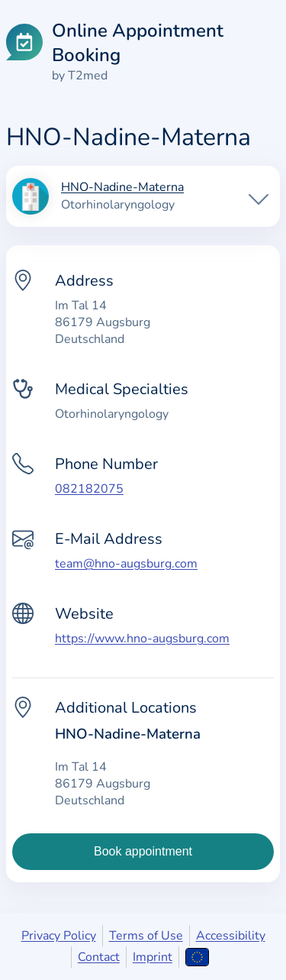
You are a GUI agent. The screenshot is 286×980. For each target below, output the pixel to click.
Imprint (153, 957)
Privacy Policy (59, 936)
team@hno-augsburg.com (126, 564)
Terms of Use (146, 936)
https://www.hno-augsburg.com (142, 639)
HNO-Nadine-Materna (122, 188)
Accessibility (231, 936)
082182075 (89, 489)
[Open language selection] (197, 957)
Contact (99, 957)
